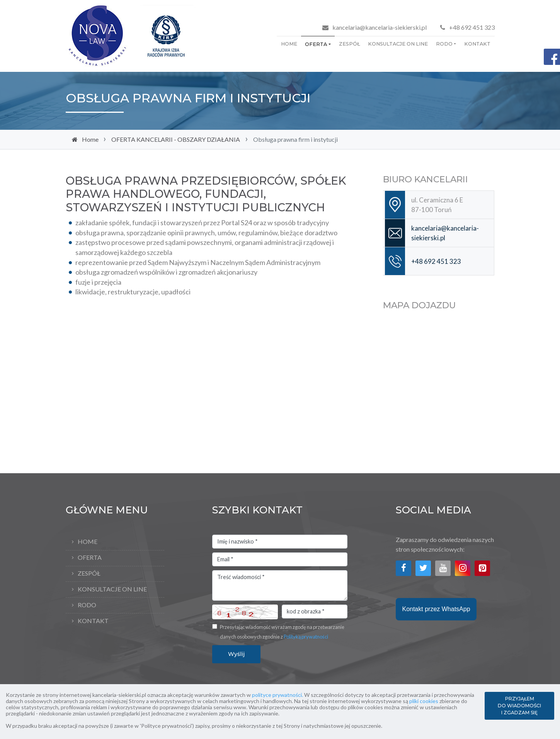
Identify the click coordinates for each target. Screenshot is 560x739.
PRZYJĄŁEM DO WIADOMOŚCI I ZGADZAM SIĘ (519, 706)
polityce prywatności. (277, 695)
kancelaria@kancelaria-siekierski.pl (380, 27)
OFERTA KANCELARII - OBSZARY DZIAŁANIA (176, 139)
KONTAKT (477, 44)
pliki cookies (424, 701)
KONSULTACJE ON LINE (398, 44)
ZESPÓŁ (350, 44)
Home (289, 44)
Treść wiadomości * (280, 586)
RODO (444, 44)
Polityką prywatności (306, 637)
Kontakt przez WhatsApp (436, 609)
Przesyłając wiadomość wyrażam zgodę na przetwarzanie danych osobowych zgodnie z (282, 632)
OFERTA (316, 44)
